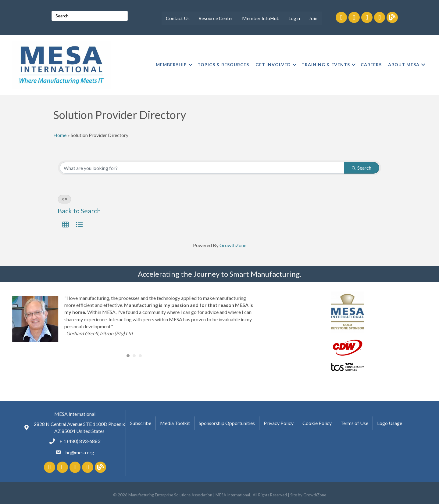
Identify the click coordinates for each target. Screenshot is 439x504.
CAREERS (371, 65)
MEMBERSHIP (171, 65)
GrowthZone (233, 245)
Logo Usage (390, 423)
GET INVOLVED (273, 65)
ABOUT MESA (404, 65)
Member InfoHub (261, 18)
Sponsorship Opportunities (227, 423)
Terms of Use (354, 423)
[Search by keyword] (202, 168)
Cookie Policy (317, 423)
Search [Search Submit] (362, 168)
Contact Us (178, 18)
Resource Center (216, 18)
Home (60, 135)
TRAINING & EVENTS (326, 65)
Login (294, 18)
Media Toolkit (175, 423)
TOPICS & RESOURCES (223, 65)
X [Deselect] (64, 199)
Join (313, 18)
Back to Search (79, 211)
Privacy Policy (279, 423)
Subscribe (141, 423)
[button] (66, 225)
